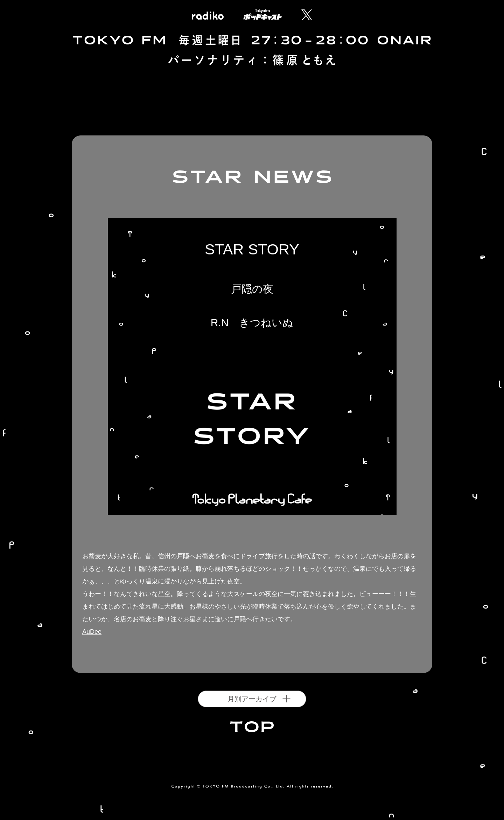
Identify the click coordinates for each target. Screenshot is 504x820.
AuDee (92, 632)
